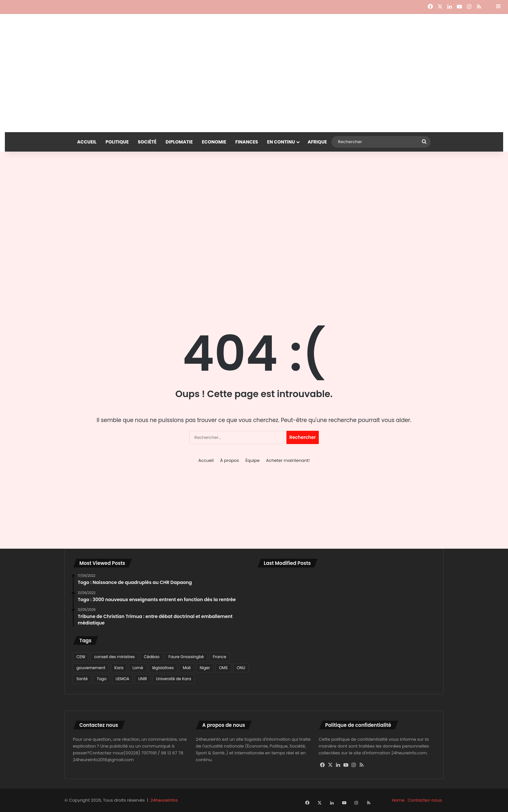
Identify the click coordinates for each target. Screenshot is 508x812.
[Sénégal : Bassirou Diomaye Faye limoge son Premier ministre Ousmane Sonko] (406, 625)
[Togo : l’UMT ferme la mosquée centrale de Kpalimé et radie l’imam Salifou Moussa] (286, 660)
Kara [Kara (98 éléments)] (119, 668)
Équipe (252, 460)
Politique (117, 142)
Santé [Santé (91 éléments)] (82, 679)
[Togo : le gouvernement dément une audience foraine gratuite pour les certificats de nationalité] (286, 625)
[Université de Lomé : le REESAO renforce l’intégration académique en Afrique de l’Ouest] (406, 660)
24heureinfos (164, 800)
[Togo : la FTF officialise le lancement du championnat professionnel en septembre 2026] (346, 625)
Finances (247, 142)
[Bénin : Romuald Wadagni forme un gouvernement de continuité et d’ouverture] (286, 590)
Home (398, 800)
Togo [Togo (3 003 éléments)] (102, 679)
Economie (214, 142)
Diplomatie (179, 142)
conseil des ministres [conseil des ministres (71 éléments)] (115, 657)
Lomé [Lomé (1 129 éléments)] (138, 668)
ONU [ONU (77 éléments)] (241, 668)
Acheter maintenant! (288, 460)
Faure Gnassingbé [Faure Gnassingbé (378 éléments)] (186, 657)
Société (147, 142)
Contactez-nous (425, 800)
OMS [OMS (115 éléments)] (223, 668)
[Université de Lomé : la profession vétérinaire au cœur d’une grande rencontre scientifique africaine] (346, 660)
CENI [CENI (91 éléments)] (81, 657)
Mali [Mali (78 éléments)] (187, 668)
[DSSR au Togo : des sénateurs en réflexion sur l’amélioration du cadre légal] (406, 590)
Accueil (87, 142)
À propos (229, 460)
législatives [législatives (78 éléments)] (163, 668)
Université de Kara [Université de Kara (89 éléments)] (174, 679)
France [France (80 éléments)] (219, 657)
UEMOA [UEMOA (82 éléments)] (122, 679)
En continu (281, 142)
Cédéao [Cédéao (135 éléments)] (152, 657)
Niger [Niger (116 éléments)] (205, 668)
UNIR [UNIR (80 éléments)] (143, 679)
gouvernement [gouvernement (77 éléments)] (91, 668)
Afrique (317, 142)
